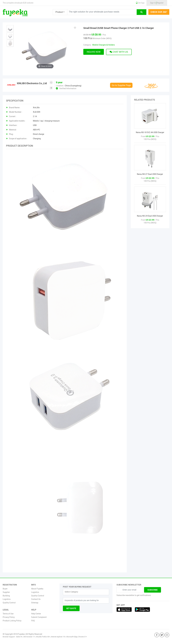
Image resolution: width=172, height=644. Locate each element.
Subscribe (153, 590)
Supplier (6, 592)
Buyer (5, 589)
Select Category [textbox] (71, 592)
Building (6, 596)
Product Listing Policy (12, 621)
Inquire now (94, 52)
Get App (140, 3)
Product (59, 12)
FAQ (33, 621)
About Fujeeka (37, 589)
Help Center (36, 614)
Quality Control (9, 603)
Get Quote (71, 608)
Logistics (7, 599)
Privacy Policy (9, 617)
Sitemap (35, 603)
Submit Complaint (39, 617)
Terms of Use (8, 614)
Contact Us (36, 599)
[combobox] (86, 592)
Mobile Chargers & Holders (104, 45)
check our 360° (159, 12)
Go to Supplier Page (121, 85)
